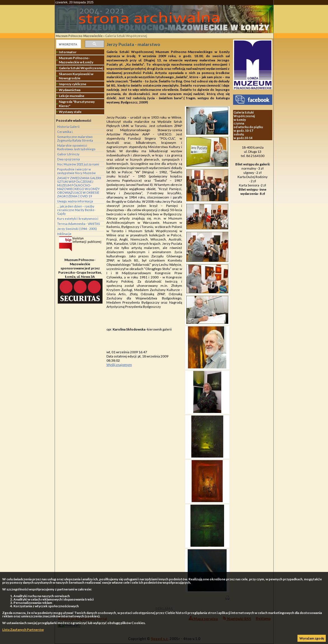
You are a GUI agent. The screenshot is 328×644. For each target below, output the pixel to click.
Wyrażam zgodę (312, 638)
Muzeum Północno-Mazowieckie (79, 36)
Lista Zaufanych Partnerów (23, 630)
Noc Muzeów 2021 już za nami (78, 164)
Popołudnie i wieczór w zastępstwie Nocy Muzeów (76, 171)
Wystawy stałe (70, 112)
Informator (68, 52)
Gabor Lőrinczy (68, 154)
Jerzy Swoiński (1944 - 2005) (77, 229)
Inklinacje (64, 234)
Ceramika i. (65, 132)
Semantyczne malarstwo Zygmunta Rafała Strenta (75, 139)
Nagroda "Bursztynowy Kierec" (77, 104)
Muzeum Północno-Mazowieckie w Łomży (76, 60)
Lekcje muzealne (72, 96)
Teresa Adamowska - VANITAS (79, 224)
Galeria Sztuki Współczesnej (126, 36)
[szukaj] (68, 44)
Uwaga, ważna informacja (75, 201)
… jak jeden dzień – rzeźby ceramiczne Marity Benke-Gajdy (76, 210)
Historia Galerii (68, 127)
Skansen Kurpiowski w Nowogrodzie (76, 76)
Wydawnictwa (70, 90)
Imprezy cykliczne (73, 84)
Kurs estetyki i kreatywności (78, 219)
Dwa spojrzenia (68, 159)
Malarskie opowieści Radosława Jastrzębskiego (76, 147)
